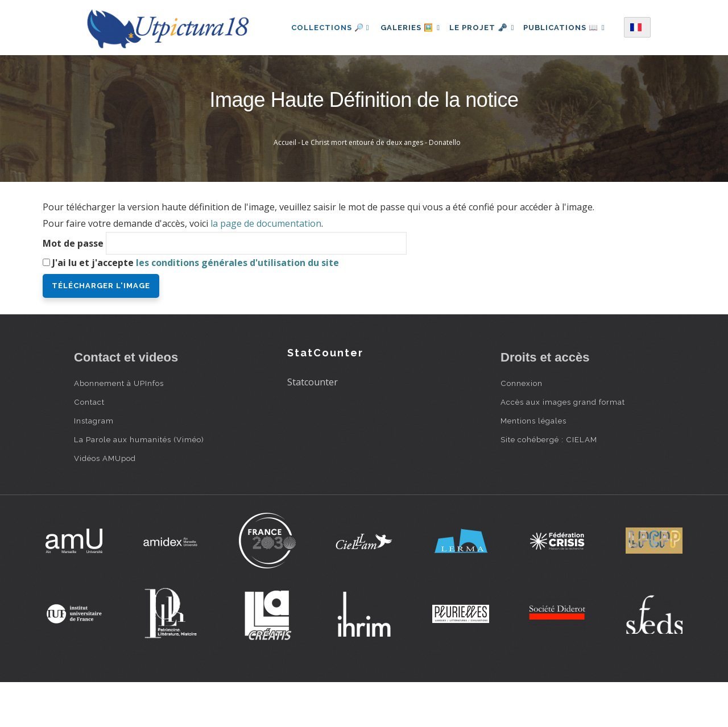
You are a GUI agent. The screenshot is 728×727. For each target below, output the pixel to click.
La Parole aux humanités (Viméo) (139, 484)
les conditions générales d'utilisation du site (237, 307)
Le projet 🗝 (487, 25)
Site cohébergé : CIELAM (549, 484)
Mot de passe (73, 288)
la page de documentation (266, 268)
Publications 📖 (330, 74)
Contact (89, 446)
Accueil (285, 187)
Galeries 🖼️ (411, 25)
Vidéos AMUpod (105, 502)
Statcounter (313, 426)
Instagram (94, 465)
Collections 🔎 (329, 25)
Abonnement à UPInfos (119, 427)
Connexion (522, 427)
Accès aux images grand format (563, 446)
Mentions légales (533, 465)
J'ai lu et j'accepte (196, 307)
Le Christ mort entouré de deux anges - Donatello (381, 187)
